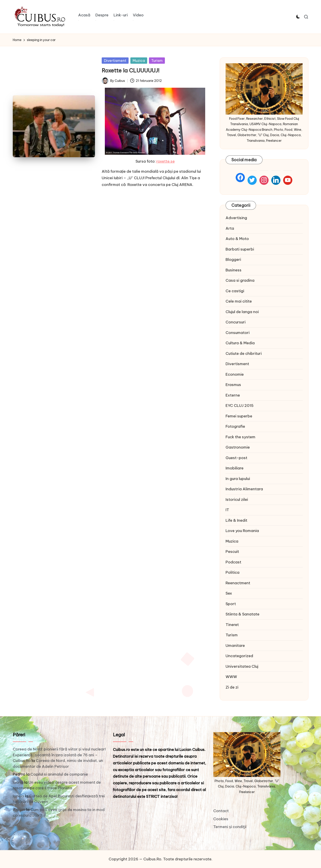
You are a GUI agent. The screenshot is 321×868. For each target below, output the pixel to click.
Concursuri (236, 322)
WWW (231, 677)
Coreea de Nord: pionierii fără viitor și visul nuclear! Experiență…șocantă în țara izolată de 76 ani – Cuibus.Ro (59, 755)
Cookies (221, 819)
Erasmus (233, 385)
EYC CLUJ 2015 (240, 406)
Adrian (19, 810)
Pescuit (232, 552)
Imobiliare (235, 468)
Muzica (139, 61)
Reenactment (238, 583)
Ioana (18, 782)
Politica (233, 572)
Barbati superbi (240, 249)
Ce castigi (235, 291)
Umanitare (235, 646)
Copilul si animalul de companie (59, 774)
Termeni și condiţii (230, 827)
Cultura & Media (240, 343)
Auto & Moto (237, 239)
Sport (231, 604)
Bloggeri (233, 260)
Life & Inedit (236, 520)
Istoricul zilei (237, 499)
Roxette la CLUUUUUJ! (131, 70)
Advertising (236, 218)
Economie (235, 374)
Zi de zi (232, 687)
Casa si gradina (240, 280)
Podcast (233, 562)
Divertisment (115, 61)
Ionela (18, 796)
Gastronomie (238, 447)
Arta (230, 228)
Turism (157, 61)
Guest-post (236, 458)
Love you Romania (242, 531)
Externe (233, 395)
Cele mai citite (239, 301)
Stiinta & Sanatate (242, 614)
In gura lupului (238, 479)
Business (234, 270)
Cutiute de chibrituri (244, 353)
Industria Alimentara (244, 489)
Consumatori (238, 333)
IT (227, 510)
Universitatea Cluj (242, 666)
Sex (229, 593)
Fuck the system (240, 437)
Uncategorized (239, 656)
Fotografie (235, 426)
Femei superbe (239, 416)
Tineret (232, 625)
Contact (221, 811)
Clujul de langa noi (242, 312)
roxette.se (166, 161)
